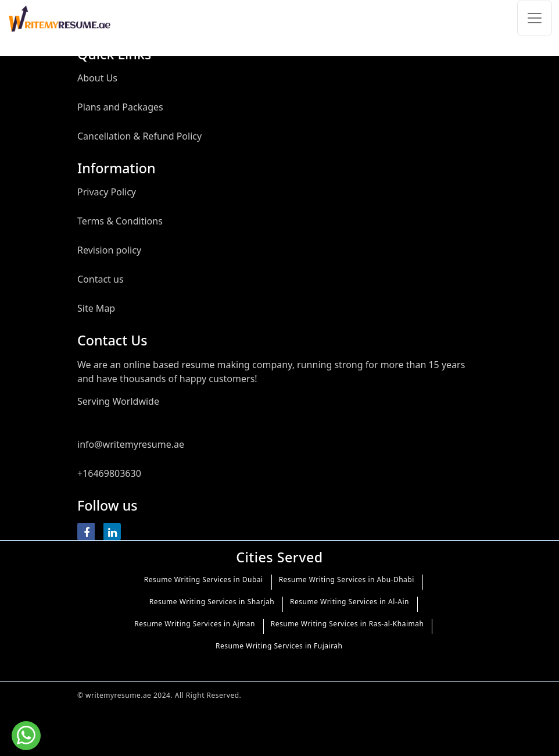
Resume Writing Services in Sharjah (212, 602)
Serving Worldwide (118, 401)
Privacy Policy (107, 192)
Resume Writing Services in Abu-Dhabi (347, 580)
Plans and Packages (120, 107)
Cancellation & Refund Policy (139, 136)
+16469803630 (109, 473)
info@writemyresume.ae (131, 444)
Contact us (101, 279)
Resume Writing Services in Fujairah (279, 646)
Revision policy (109, 250)
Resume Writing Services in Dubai (204, 580)
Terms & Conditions (120, 221)
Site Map (96, 308)
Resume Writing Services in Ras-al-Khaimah (347, 624)
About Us (97, 78)
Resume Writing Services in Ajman (195, 624)
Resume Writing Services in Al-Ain (350, 602)
